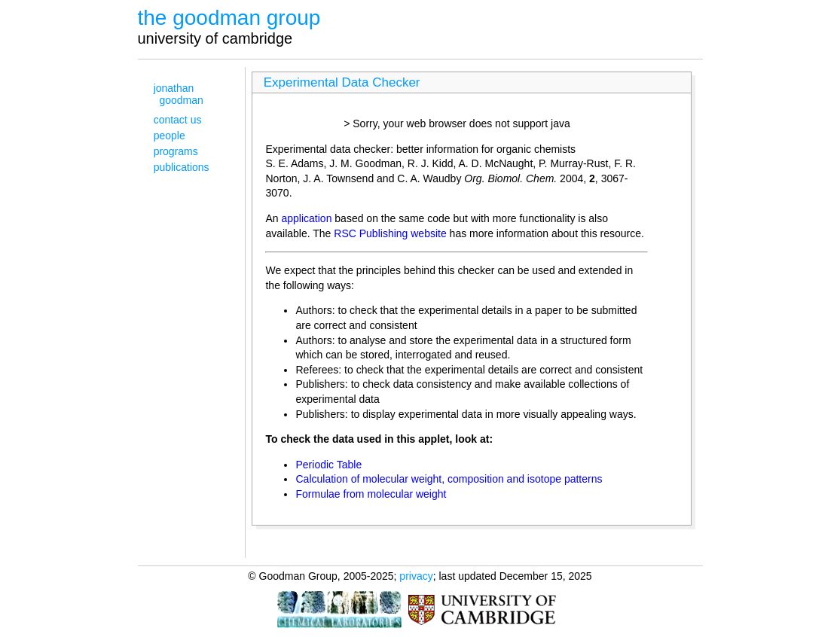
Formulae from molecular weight (371, 494)
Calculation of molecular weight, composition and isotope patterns (449, 479)
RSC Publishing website (390, 233)
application (307, 218)
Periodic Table (328, 465)
